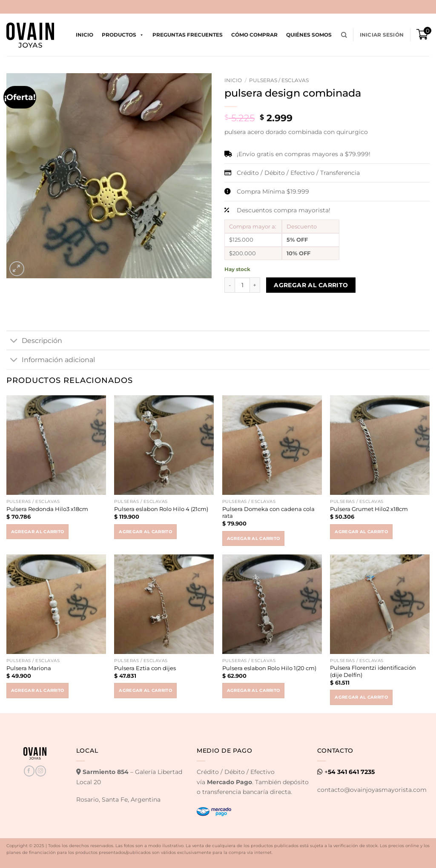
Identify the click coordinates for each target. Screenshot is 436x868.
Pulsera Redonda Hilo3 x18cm (47, 509)
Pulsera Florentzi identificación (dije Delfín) (373, 671)
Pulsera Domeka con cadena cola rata (268, 513)
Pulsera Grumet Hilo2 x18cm (369, 509)
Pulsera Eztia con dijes (145, 668)
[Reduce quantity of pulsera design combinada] (229, 285)
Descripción (34, 341)
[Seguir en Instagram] (40, 771)
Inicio (85, 35)
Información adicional (51, 360)
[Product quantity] (242, 285)
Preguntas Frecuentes (188, 35)
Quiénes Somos (309, 35)
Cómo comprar (254, 35)
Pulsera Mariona (29, 668)
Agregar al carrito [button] (38, 532)
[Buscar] (344, 35)
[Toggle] (14, 341)
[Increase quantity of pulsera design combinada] (255, 285)
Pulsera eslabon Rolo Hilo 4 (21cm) (161, 509)
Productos (123, 35)
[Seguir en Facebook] (29, 771)
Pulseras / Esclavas (279, 80)
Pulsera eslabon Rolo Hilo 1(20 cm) (269, 668)
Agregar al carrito (311, 285)
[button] (382, 35)
